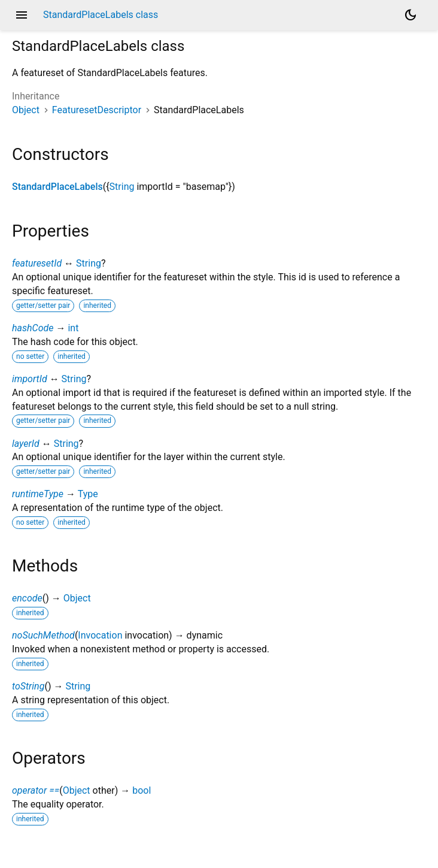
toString (28, 686)
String (122, 187)
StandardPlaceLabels (57, 187)
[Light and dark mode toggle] (410, 15)
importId (30, 379)
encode (27, 598)
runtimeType (38, 494)
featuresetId (37, 263)
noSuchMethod (43, 635)
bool (142, 790)
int (73, 328)
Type (88, 494)
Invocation (100, 635)
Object (26, 110)
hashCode (33, 328)
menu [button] (22, 15)
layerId (26, 444)
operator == (36, 790)
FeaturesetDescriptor (97, 110)
